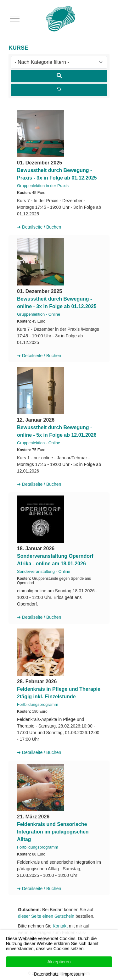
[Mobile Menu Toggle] (15, 19)
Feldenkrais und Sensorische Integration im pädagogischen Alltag (53, 832)
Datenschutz (46, 974)
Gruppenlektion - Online (39, 314)
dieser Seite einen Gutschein (46, 916)
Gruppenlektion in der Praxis (43, 186)
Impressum (73, 974)
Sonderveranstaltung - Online (44, 571)
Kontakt (60, 926)
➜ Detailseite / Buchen (39, 227)
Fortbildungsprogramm (38, 704)
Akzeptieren (59, 962)
